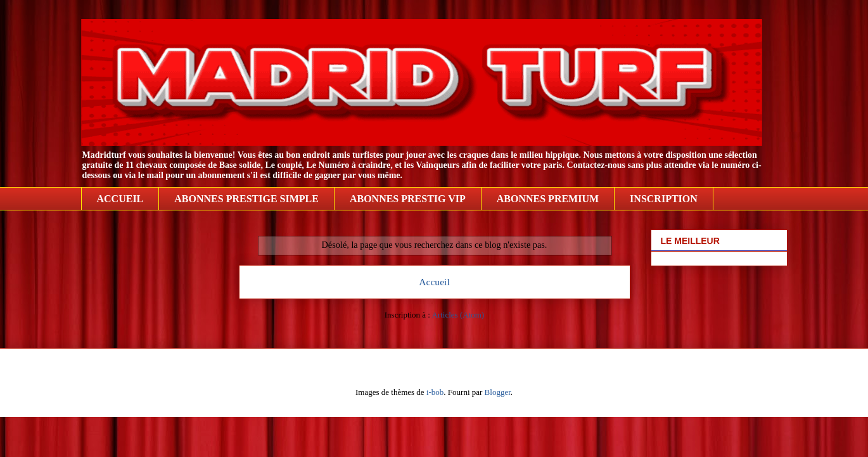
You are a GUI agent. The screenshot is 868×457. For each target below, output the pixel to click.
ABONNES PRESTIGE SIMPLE (246, 199)
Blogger (498, 392)
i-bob (435, 392)
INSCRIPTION (664, 199)
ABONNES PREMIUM (548, 199)
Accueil (434, 282)
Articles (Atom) (458, 315)
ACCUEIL (120, 199)
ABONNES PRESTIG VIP (408, 199)
